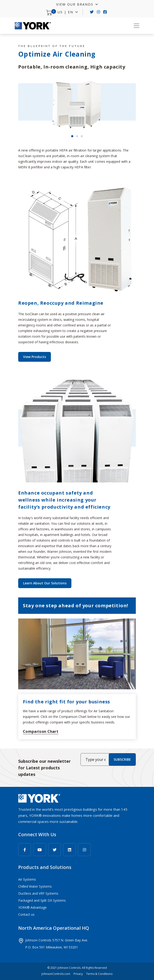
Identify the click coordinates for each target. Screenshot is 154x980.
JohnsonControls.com (56, 974)
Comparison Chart (41, 731)
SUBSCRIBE (122, 759)
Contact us (26, 914)
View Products (35, 357)
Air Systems (27, 879)
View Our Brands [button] (75, 4)
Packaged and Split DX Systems (42, 900)
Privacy (78, 974)
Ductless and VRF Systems (38, 893)
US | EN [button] (66, 12)
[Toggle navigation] (136, 26)
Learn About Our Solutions (45, 583)
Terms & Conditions (99, 974)
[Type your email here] (95, 759)
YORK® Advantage (32, 907)
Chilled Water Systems (35, 886)
